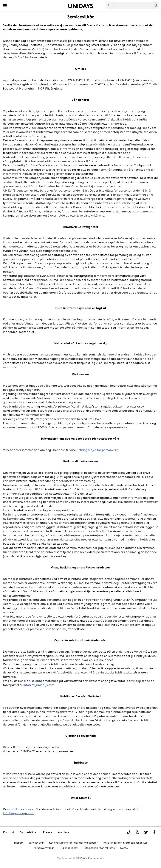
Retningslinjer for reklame (99, 848)
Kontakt (9, 833)
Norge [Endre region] (124, 848)
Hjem (80, 6)
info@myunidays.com (39, 685)
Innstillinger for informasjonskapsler (125, 843)
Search (156, 5)
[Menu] (5, 6)
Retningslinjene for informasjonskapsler (73, 843)
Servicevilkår (36, 843)
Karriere (63, 833)
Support (19, 843)
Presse (48, 833)
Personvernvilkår (44, 848)
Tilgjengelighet (68, 848)
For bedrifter (29, 833)
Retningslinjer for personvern (97, 450)
